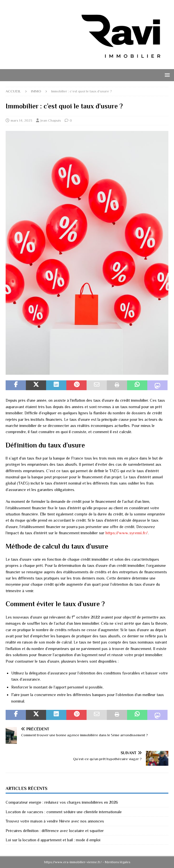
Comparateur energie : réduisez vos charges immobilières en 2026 (62, 802)
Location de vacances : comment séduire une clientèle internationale (64, 812)
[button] (166, 75)
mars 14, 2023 (22, 120)
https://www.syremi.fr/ (127, 533)
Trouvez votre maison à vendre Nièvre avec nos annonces (55, 821)
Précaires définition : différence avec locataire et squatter (55, 831)
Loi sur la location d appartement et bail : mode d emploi (53, 840)
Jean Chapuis (51, 120)
